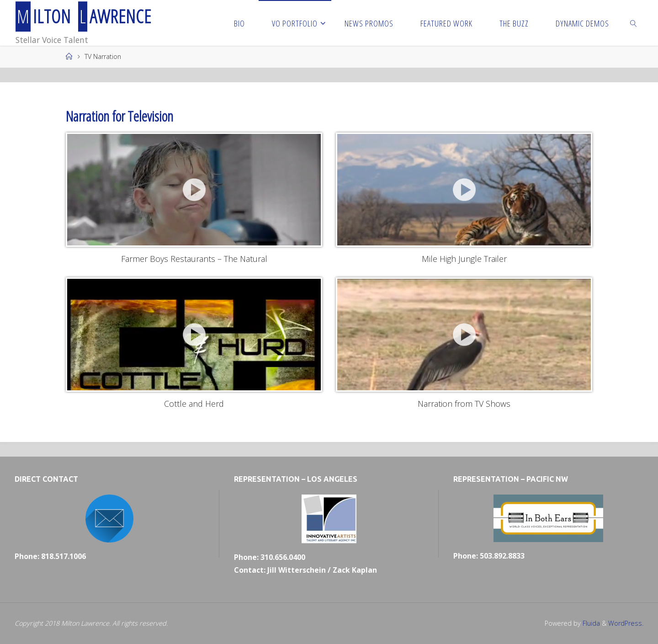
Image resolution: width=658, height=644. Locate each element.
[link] (634, 23)
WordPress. (626, 623)
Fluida (590, 623)
